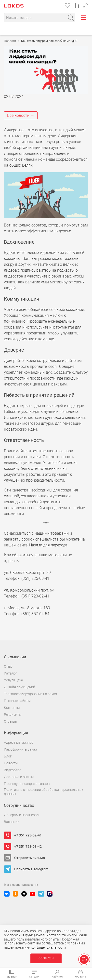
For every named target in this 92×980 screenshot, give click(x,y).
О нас (8, 666)
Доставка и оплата (19, 777)
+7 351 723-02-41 (85, 5)
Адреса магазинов (19, 742)
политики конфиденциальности (40, 947)
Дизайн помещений (20, 687)
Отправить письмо (30, 858)
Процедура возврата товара (27, 784)
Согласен (46, 958)
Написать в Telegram (31, 869)
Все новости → (21, 115)
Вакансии (12, 822)
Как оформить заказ (20, 749)
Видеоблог (13, 770)
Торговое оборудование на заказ (30, 694)
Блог (8, 756)
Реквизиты (13, 715)
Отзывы (10, 721)
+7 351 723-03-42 (28, 847)
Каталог (11, 673)
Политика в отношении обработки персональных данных (44, 792)
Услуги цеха (13, 680)
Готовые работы (17, 701)
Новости (10, 41)
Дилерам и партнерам (22, 815)
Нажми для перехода (48, 545)
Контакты (12, 708)
